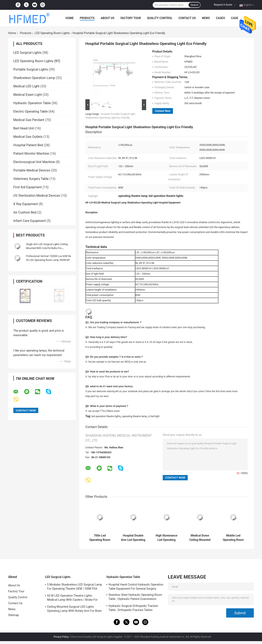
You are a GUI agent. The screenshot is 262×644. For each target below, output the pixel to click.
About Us (108, 18)
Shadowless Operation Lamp (34, 78)
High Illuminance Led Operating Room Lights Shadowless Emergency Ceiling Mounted (167, 538)
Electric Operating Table (30, 111)
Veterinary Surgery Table (31, 179)
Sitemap (14, 615)
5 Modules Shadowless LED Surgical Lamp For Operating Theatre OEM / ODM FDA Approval (75, 587)
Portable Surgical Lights (31, 69)
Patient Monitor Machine (31, 154)
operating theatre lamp (134, 416)
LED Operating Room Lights (52, 33)
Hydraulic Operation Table (32, 103)
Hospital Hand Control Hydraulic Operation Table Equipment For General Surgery (136, 587)
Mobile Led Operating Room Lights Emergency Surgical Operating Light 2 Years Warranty (233, 538)
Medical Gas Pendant (29, 120)
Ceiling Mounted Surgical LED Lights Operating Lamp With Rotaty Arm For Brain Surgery (74, 609)
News (206, 18)
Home (70, 18)
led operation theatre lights (106, 416)
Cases (220, 18)
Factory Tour (131, 18)
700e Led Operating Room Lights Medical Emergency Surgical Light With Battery (100, 538)
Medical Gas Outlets (28, 137)
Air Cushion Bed (25, 212)
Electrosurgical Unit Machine (34, 162)
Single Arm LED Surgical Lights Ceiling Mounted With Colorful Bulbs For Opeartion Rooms (47, 248)
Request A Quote (223, 5)
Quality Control (160, 18)
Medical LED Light (26, 86)
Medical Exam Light (28, 95)
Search (194, 5)
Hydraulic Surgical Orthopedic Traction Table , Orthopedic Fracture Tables (133, 608)
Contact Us (187, 18)
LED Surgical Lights (27, 53)
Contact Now (163, 111)
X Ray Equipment (26, 204)
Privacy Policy (61, 637)
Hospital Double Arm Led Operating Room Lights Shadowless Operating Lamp (133, 538)
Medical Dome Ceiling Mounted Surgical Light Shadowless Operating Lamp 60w (200, 538)
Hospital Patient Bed (28, 145)
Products (87, 18)
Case (235, 18)
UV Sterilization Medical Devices (37, 196)
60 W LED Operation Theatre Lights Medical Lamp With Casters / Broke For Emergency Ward (72, 598)
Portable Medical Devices (32, 170)
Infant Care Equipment (30, 221)
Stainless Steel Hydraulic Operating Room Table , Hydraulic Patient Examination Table (135, 597)
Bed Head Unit (24, 128)
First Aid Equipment (28, 187)
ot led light (154, 416)
